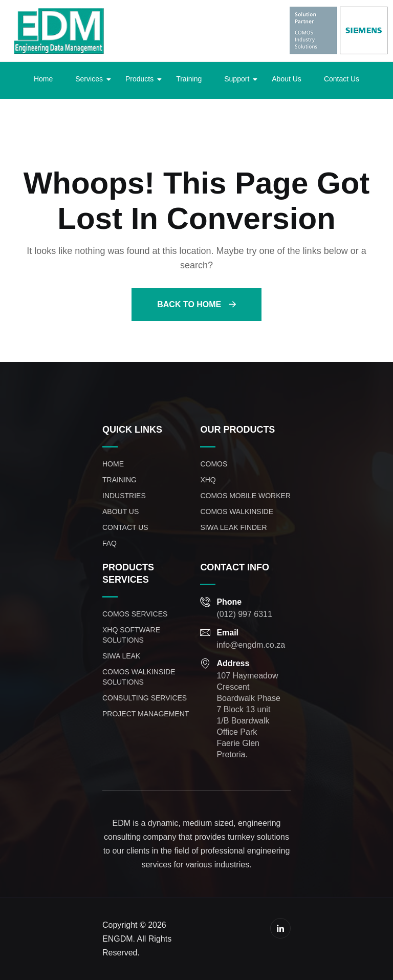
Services (92, 79)
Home (43, 79)
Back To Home (196, 304)
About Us (287, 79)
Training (189, 79)
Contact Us (342, 79)
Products (143, 79)
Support (240, 79)
